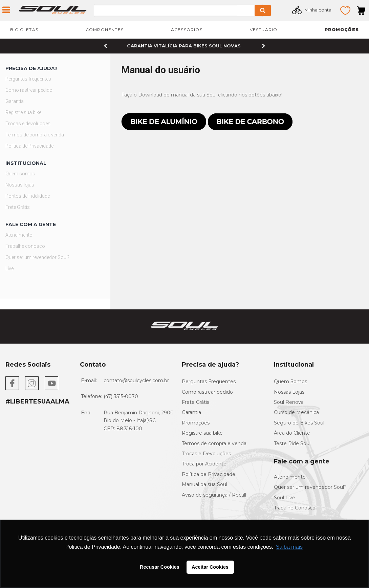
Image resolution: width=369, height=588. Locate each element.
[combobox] (189, 10)
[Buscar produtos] (263, 10)
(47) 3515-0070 (121, 396)
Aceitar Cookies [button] (210, 567)
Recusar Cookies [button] (160, 567)
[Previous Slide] (105, 46)
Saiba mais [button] (289, 547)
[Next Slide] (264, 46)
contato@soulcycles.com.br (136, 380)
